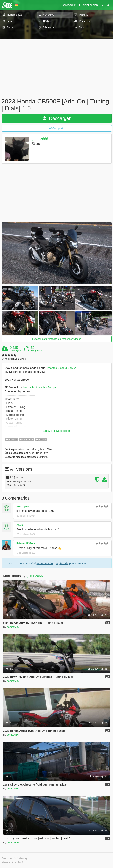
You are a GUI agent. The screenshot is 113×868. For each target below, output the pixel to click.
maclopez (23, 506)
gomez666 (40, 139)
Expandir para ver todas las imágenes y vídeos (56, 339)
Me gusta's (36, 351)
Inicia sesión (45, 563)
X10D (20, 525)
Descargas (15, 351)
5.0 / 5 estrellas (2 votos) (14, 359)
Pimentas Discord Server (61, 368)
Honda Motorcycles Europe (40, 387)
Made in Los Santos (14, 862)
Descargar (57, 118)
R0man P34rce (26, 543)
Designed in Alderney (15, 858)
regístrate (62, 563)
